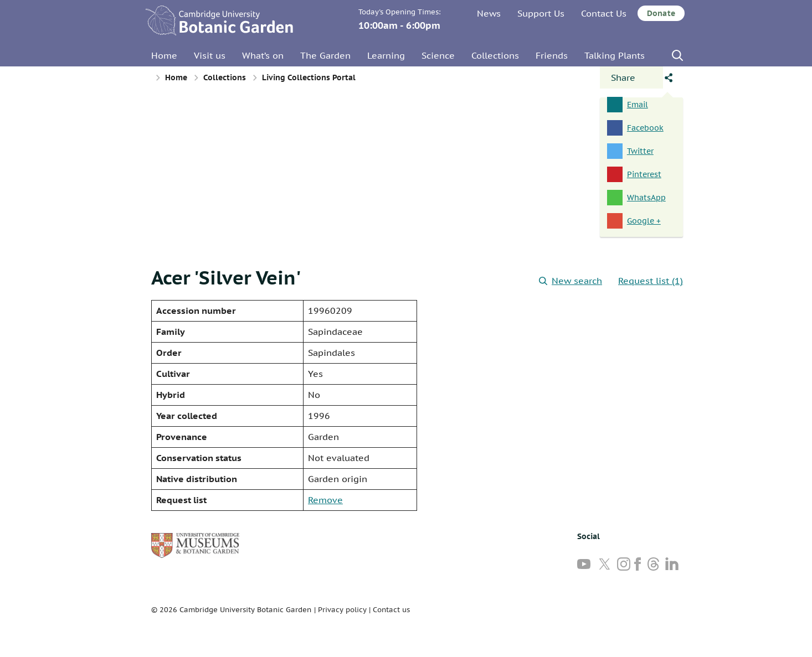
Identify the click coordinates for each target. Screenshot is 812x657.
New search (571, 281)
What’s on (263, 55)
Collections (495, 55)
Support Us (541, 13)
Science (438, 55)
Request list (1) (651, 281)
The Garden (325, 55)
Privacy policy (342, 610)
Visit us (210, 55)
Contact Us (604, 13)
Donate (661, 13)
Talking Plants (615, 55)
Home (164, 55)
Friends (552, 55)
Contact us (391, 610)
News (489, 13)
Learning (386, 55)
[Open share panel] (631, 77)
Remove (325, 500)
